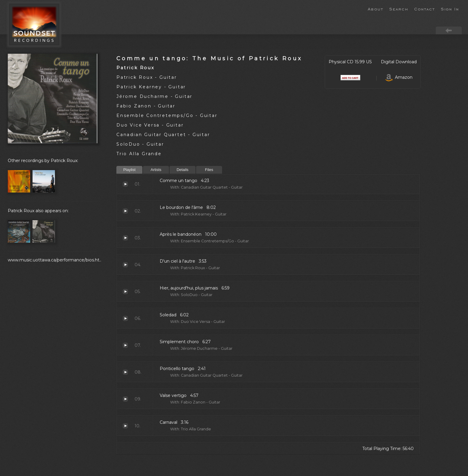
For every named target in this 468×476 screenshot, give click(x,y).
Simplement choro (125, 345)
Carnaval (125, 426)
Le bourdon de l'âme (125, 211)
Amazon (399, 77)
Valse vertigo (125, 399)
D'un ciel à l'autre (125, 265)
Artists (156, 170)
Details (183, 170)
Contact (425, 9)
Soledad (125, 318)
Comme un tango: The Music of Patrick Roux (209, 58)
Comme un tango (125, 184)
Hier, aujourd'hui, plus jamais (125, 292)
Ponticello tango (125, 372)
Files (209, 170)
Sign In (450, 9)
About (375, 9)
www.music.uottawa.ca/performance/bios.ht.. (54, 260)
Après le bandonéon (125, 238)
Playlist (129, 170)
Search (399, 9)
